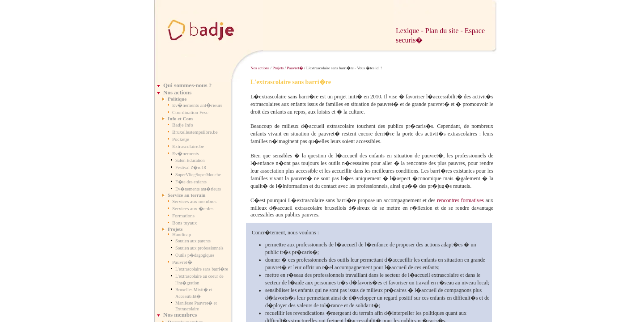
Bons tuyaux (184, 223)
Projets (175, 229)
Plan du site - (445, 31)
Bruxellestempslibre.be (195, 132)
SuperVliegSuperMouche (198, 175)
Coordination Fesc (190, 112)
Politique (177, 99)
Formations (183, 216)
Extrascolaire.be (188, 146)
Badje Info (183, 125)
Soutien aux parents (193, 241)
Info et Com (180, 119)
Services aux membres (194, 201)
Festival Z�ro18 (191, 167)
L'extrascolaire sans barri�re (202, 269)
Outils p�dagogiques (195, 255)
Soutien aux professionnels (199, 248)
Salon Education (190, 160)
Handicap (182, 234)
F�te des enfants (191, 182)
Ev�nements (186, 153)
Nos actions (177, 92)
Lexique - (411, 31)
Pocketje (181, 139)
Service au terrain (186, 195)
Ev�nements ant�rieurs (197, 105)
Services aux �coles (193, 208)
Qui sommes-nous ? (187, 85)
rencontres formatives (460, 200)
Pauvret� (182, 262)
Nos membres (180, 315)
